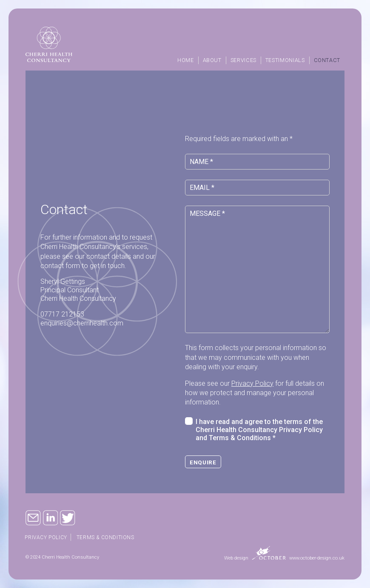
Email (33, 518)
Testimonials (285, 60)
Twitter (68, 518)
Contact (327, 60)
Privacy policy (47, 537)
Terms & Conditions (107, 537)
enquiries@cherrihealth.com (82, 323)
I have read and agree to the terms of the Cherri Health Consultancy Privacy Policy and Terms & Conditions (259, 430)
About (212, 60)
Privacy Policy (252, 383)
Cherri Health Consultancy (49, 44)
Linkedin (51, 518)
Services (243, 60)
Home (186, 60)
